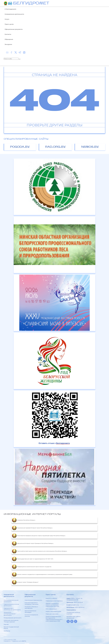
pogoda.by (20, 147)
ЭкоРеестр (7, 631)
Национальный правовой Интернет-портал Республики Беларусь (32, 528)
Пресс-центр (9, 24)
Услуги (7, 19)
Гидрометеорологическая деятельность (11, 605)
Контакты (8, 34)
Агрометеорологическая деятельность (11, 601)
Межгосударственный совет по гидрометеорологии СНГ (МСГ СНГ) (33, 559)
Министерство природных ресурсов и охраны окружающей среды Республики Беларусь (39, 536)
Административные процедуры (30, 612)
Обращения (9, 39)
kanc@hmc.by (75, 605)
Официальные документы (14, 29)
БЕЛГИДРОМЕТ (31, 3)
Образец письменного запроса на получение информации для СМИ (52, 605)
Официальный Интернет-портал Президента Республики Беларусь (33, 543)
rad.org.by (55, 147)
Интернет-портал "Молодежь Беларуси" (25, 582)
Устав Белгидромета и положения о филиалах (32, 603)
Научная (6, 624)
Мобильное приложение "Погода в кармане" (11, 621)
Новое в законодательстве (53, 611)
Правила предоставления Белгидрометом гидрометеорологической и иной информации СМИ (54, 619)
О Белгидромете (10, 9)
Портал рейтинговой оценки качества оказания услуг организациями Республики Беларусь (39, 551)
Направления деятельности (14, 14)
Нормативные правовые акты (33, 600)
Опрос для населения (52, 614)
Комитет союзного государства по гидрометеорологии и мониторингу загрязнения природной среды (42, 574)
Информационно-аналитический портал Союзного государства (32, 567)
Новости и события (51, 598)
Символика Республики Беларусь (24, 520)
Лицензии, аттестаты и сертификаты (31, 607)
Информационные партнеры (54, 601)
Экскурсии (8, 44)
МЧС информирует (51, 609)
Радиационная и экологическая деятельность (12, 609)
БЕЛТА (24, 641)
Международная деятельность (13, 618)
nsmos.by (90, 147)
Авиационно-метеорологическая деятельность (10, 614)
